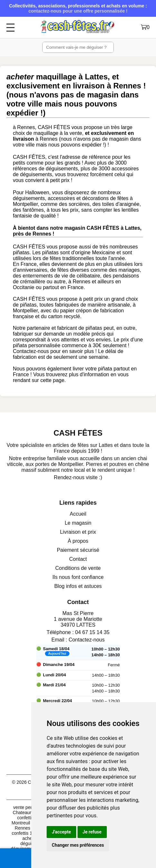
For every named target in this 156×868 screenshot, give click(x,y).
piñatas (21, 252)
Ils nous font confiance (78, 577)
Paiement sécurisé (78, 550)
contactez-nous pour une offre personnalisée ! (78, 11)
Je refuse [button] (92, 832)
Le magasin (78, 523)
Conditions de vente (78, 568)
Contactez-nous (87, 640)
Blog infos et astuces (78, 586)
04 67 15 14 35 (92, 632)
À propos (78, 541)
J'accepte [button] (61, 832)
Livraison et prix (78, 532)
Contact (78, 559)
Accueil (78, 514)
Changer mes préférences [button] (78, 845)
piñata (20, 345)
